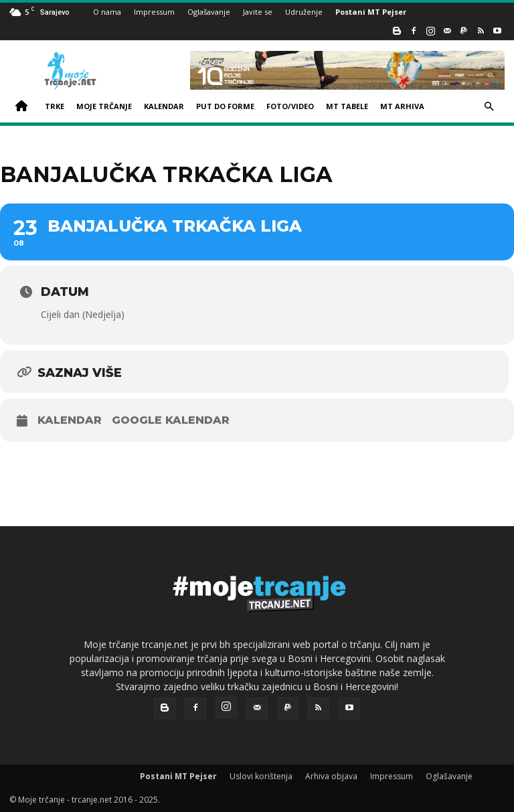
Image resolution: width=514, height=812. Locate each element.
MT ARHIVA (402, 106)
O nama (107, 12)
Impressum (154, 12)
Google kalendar (171, 420)
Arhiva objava (331, 776)
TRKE (55, 106)
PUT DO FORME (225, 106)
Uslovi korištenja (261, 776)
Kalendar (70, 420)
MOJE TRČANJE (104, 106)
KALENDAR (164, 106)
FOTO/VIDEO (290, 106)
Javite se (258, 12)
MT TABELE (347, 106)
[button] (489, 107)
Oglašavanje (209, 12)
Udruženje (304, 12)
